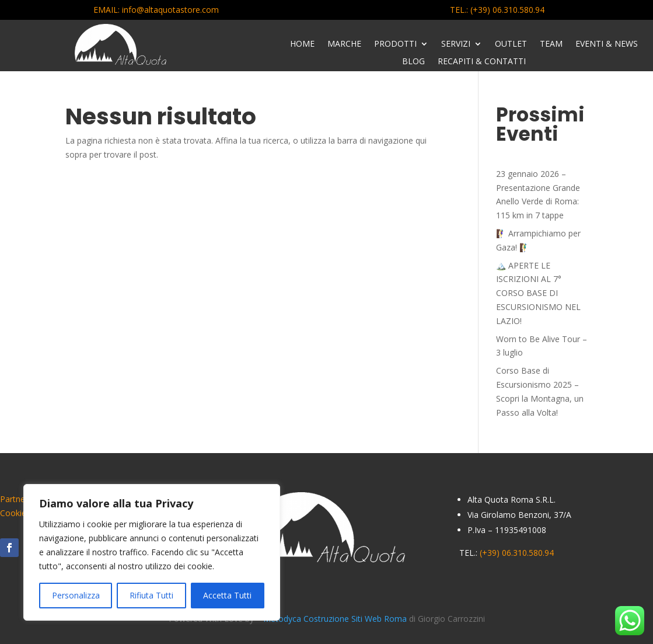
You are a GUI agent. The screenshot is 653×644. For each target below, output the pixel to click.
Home (302, 44)
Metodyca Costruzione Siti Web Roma (336, 619)
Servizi (456, 44)
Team (551, 44)
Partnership (22, 499)
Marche (344, 44)
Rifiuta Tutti (151, 595)
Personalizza (76, 595)
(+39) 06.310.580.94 (507, 10)
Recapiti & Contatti (482, 62)
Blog (413, 62)
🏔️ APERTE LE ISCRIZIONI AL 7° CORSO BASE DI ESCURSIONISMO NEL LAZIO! (538, 293)
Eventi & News (607, 44)
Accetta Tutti (227, 595)
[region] (152, 552)
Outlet (511, 44)
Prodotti (395, 44)
